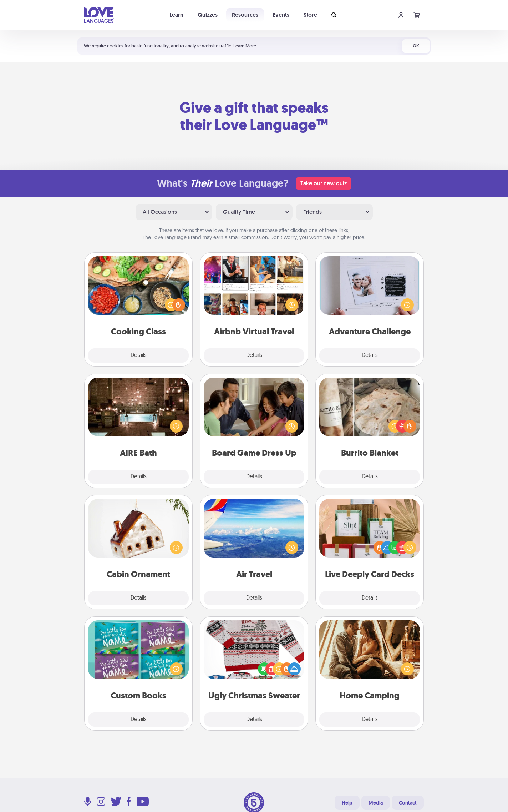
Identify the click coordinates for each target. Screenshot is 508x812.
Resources (245, 15)
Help (347, 803)
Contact (408, 803)
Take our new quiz (324, 183)
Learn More (245, 46)
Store (310, 15)
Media (376, 803)
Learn (176, 15)
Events (281, 15)
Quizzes (208, 15)
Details (139, 355)
